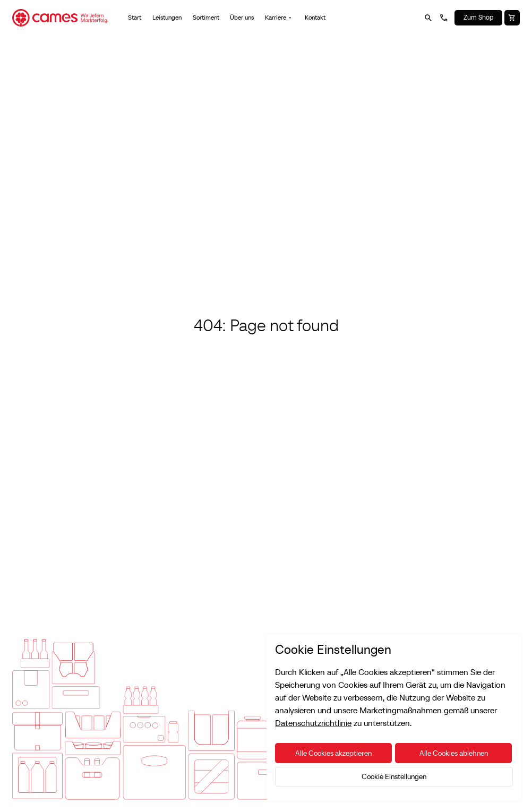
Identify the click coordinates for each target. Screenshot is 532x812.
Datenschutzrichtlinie (313, 723)
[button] (279, 18)
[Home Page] (60, 18)
